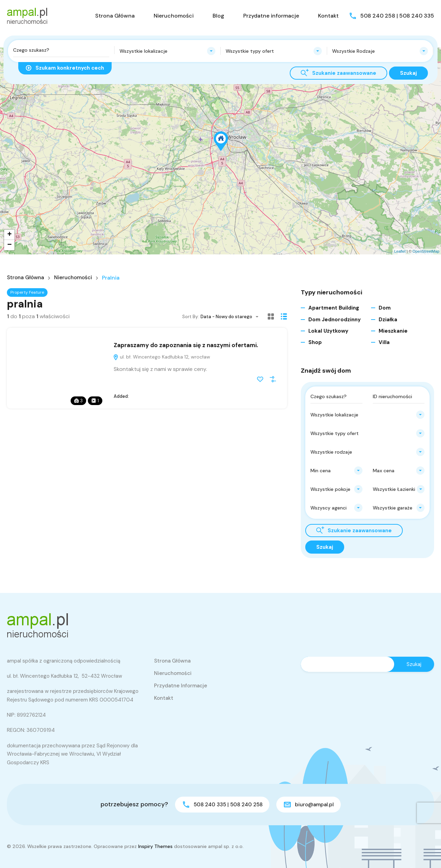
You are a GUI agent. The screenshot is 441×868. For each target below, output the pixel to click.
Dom (385, 308)
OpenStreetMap (426, 251)
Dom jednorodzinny (335, 320)
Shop (315, 342)
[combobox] (168, 51)
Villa (384, 342)
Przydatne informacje (271, 16)
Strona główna (27, 278)
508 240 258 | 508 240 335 (397, 16)
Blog (218, 16)
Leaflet (400, 251)
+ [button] (9, 235)
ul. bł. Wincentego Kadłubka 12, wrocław (162, 357)
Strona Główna (115, 16)
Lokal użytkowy (328, 331)
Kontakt (328, 16)
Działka (388, 320)
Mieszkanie (393, 331)
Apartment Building (334, 308)
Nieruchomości (174, 16)
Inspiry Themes (155, 846)
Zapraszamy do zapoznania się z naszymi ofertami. (186, 345)
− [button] (9, 245)
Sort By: (191, 317)
